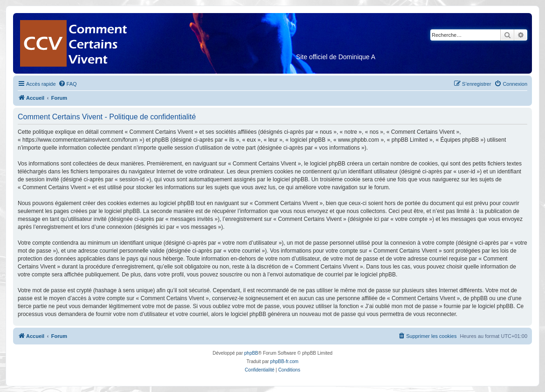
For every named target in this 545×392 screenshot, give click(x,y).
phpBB (251, 353)
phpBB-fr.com (285, 361)
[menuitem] (68, 84)
